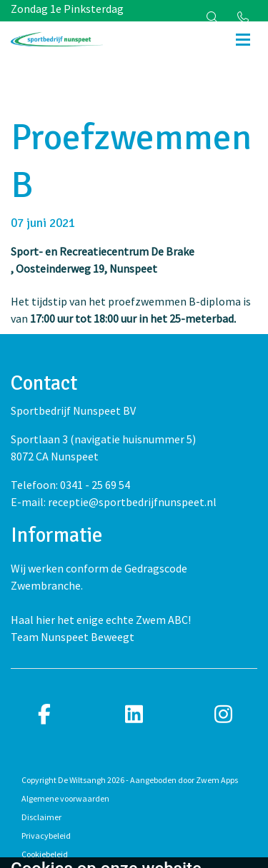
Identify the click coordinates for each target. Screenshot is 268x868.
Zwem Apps (217, 780)
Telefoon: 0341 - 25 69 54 (70, 485)
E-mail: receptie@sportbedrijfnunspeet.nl (114, 502)
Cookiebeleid (45, 854)
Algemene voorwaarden (65, 798)
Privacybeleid (46, 836)
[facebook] (45, 715)
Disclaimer (41, 817)
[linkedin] (134, 715)
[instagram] (223, 715)
